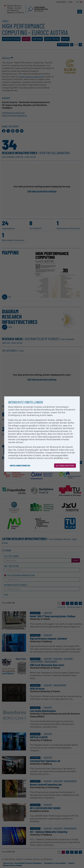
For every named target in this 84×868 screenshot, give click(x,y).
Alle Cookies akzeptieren (65, 465)
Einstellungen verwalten (20, 465)
